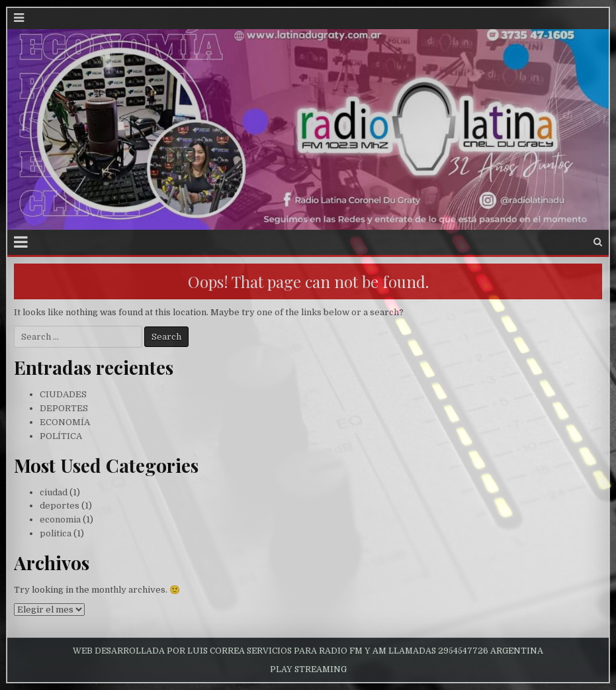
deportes (60, 506)
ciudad (54, 492)
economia (60, 519)
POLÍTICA (61, 436)
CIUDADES (63, 394)
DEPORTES (64, 408)
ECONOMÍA (65, 422)
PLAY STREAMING (308, 669)
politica (56, 533)
